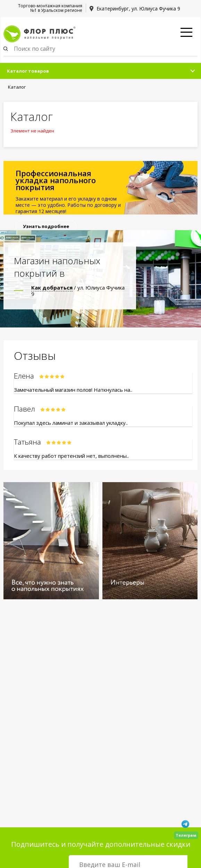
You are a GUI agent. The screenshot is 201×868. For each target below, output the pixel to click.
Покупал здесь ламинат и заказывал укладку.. (71, 423)
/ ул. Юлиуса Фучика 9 (78, 291)
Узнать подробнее (46, 226)
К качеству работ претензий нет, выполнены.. (71, 456)
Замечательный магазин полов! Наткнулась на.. (73, 390)
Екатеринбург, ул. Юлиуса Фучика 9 (138, 9)
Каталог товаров (28, 71)
